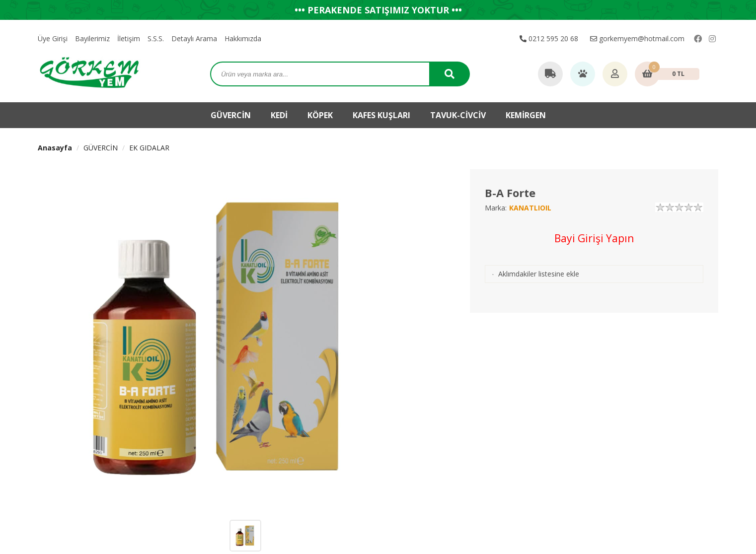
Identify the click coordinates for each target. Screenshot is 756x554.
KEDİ (279, 115)
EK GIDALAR (149, 148)
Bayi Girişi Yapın (594, 238)
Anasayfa (55, 148)
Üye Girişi (53, 38)
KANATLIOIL (530, 208)
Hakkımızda (243, 38)
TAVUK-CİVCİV (458, 115)
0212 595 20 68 (549, 38)
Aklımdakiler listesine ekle (539, 274)
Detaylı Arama (194, 38)
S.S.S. (156, 38)
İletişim (129, 38)
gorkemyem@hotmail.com (637, 38)
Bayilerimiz (92, 38)
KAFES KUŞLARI (381, 115)
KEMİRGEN (526, 115)
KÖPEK (320, 115)
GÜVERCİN (231, 115)
